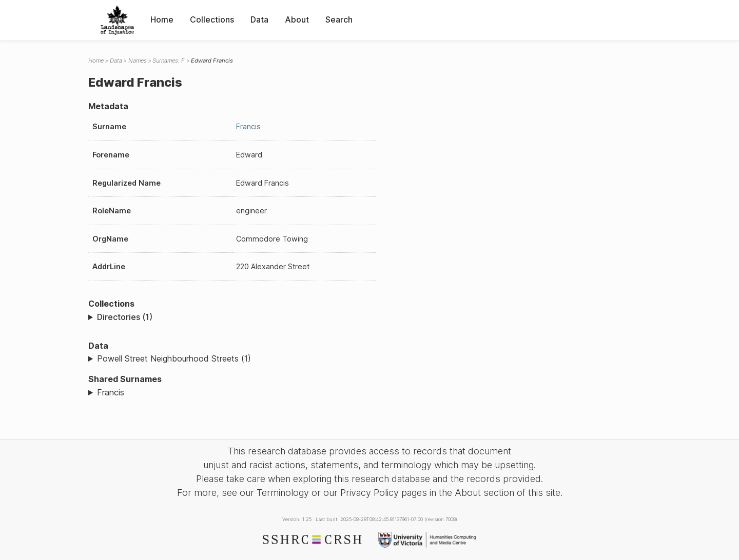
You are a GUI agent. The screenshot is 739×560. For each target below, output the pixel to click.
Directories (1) (125, 317)
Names (138, 61)
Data (259, 19)
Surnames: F (169, 61)
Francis (248, 126)
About (297, 19)
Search (339, 19)
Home (162, 19)
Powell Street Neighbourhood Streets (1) (174, 358)
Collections (212, 19)
